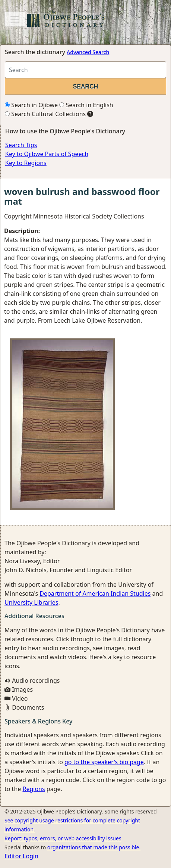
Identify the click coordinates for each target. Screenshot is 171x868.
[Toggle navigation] (15, 19)
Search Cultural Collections (45, 114)
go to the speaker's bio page (104, 762)
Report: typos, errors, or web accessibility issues (63, 838)
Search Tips (21, 145)
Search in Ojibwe (31, 105)
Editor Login (21, 856)
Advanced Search (88, 52)
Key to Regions (26, 163)
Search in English (86, 105)
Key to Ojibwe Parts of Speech (47, 154)
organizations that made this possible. (94, 847)
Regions (34, 789)
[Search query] (85, 70)
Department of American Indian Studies (95, 593)
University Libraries (31, 602)
